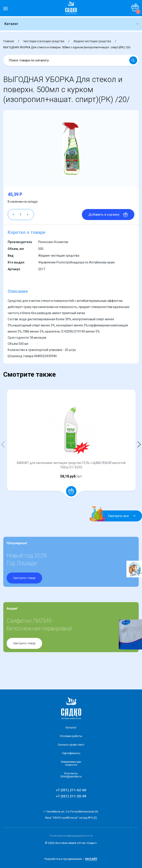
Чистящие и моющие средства (44, 41)
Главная (9, 41)
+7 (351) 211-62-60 (71, 790)
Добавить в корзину (108, 215)
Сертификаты (71, 753)
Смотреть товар (24, 578)
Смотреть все (115, 516)
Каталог (71, 728)
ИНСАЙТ (91, 859)
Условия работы (71, 736)
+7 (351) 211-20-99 (71, 796)
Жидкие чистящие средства (92, 41)
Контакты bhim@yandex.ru (71, 775)
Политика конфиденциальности (71, 836)
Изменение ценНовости (71, 763)
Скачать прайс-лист (71, 745)
